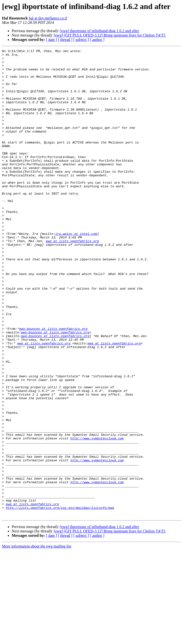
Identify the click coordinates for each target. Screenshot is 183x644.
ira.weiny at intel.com (76, 271)
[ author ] (97, 40)
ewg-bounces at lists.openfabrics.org (53, 385)
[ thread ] (65, 40)
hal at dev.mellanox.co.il (48, 18)
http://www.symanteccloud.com (97, 516)
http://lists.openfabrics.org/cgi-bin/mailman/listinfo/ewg (60, 600)
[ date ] (52, 40)
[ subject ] (81, 40)
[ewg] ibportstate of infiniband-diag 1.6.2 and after (99, 31)
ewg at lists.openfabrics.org (72, 280)
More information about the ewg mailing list (37, 640)
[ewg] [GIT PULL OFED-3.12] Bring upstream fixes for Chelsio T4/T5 (109, 35)
